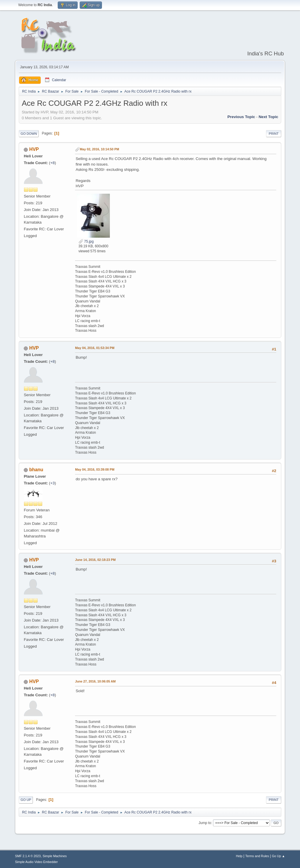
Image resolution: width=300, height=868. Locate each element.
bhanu (36, 470)
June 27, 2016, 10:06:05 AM (95, 681)
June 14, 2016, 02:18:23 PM (95, 560)
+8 (53, 163)
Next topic (269, 117)
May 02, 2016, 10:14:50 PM (99, 149)
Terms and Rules (257, 856)
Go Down (29, 134)
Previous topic (241, 117)
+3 (53, 483)
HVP (34, 149)
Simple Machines (55, 856)
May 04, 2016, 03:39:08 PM (95, 469)
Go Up (26, 800)
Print (274, 134)
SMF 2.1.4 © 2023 (28, 856)
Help (239, 856)
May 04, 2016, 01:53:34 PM (95, 348)
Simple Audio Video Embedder (36, 862)
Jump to (205, 823)
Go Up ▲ (278, 856)
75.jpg (86, 241)
